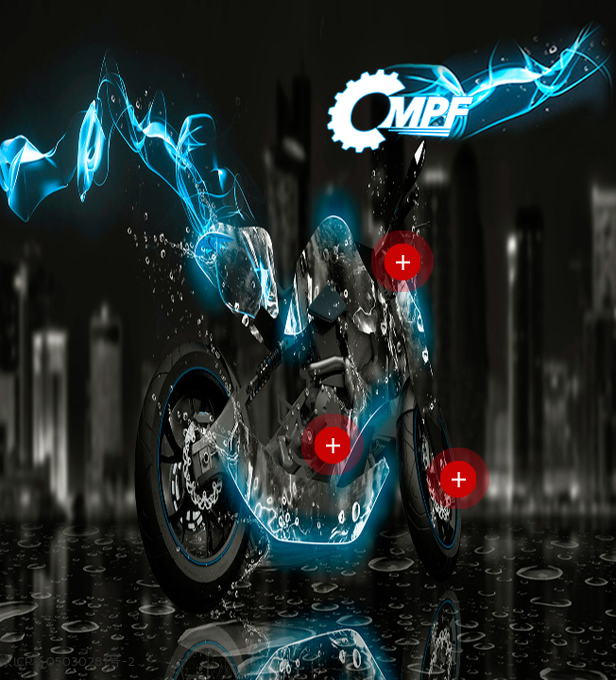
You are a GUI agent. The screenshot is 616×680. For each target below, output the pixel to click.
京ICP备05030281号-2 (68, 661)
